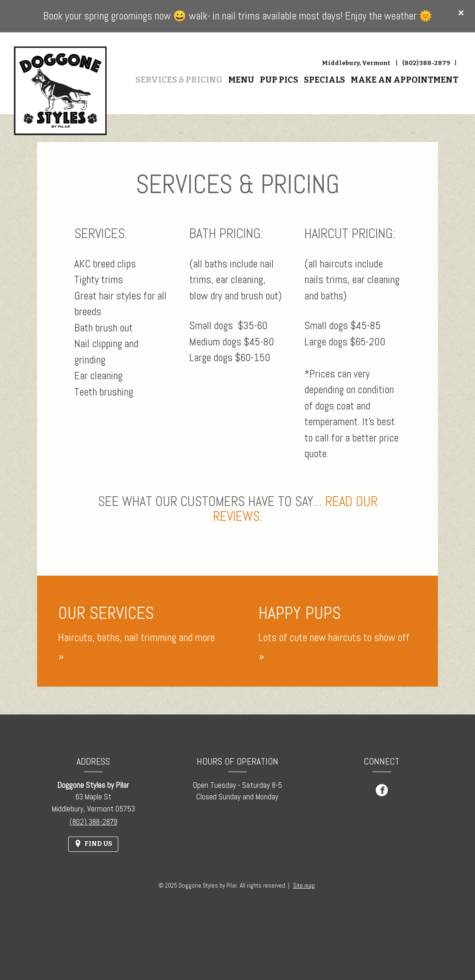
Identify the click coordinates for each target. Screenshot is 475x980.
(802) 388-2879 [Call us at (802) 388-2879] (426, 63)
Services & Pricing (179, 80)
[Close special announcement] (461, 13)
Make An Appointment (404, 80)
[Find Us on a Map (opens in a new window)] (93, 844)
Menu (241, 80)
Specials (324, 80)
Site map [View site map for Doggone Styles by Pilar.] (304, 886)
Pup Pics (279, 80)
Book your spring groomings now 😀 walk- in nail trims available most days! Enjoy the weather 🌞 (238, 16)
